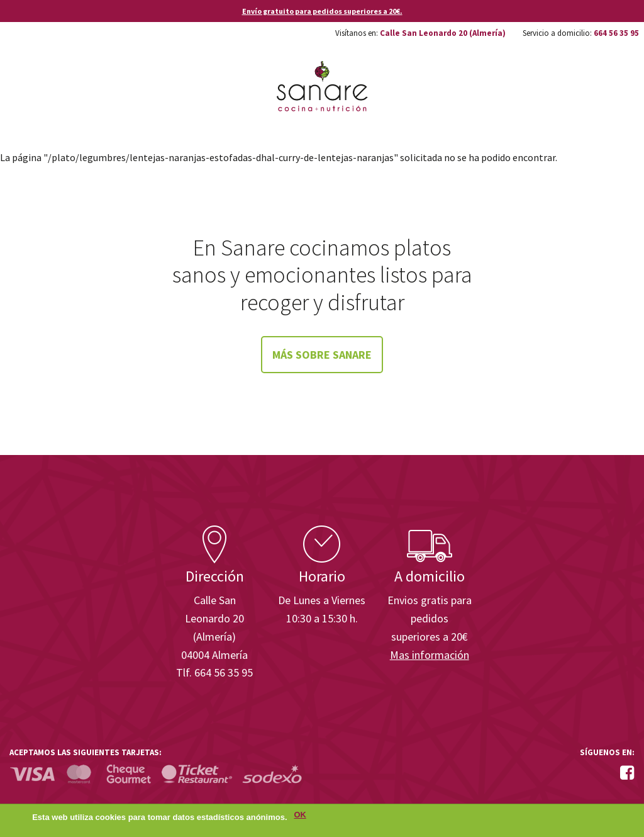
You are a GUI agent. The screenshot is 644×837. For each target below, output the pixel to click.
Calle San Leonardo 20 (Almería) (443, 33)
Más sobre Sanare (322, 355)
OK (300, 818)
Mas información (430, 655)
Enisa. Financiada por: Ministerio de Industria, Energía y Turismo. (587, 490)
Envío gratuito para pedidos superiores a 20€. (322, 11)
